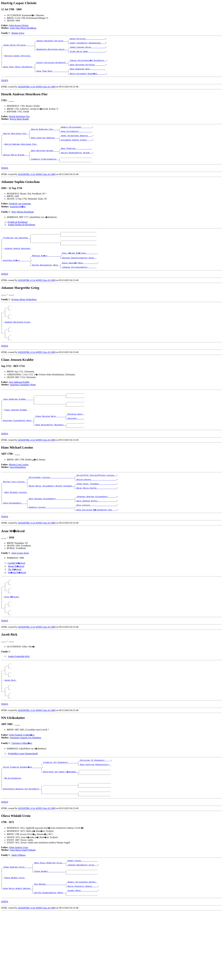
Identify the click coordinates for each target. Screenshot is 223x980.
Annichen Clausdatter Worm (23, 411)
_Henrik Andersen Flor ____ (44, 136)
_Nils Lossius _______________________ (96, 545)
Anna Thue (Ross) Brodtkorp (23, 28)
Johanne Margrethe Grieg (18, 345)
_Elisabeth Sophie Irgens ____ (76, 149)
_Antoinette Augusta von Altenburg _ (22, 848)
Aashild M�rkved (16, 604)
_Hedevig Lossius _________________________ (51, 548)
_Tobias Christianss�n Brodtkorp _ (88, 65)
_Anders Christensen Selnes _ (82, 948)
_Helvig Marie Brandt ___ (16, 167)
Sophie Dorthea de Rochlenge (22, 238)
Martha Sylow (18, 33)
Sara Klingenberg (18, 501)
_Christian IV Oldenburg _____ (95, 815)
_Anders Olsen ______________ (82, 922)
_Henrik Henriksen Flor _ (16, 142)
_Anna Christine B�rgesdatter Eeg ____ (97, 550)
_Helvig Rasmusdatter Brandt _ (76, 165)
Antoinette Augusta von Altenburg (25, 792)
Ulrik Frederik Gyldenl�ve (22, 790)
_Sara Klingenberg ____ (15, 543)
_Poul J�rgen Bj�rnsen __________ (80, 271)
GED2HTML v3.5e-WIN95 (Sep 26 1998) (37, 93)
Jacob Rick (11, 731)
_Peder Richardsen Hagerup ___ (76, 144)
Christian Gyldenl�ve (22, 798)
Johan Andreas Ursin (19, 908)
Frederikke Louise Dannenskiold (23, 808)
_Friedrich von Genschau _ (16, 253)
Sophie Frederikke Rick (19, 704)
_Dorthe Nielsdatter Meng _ (46, 284)
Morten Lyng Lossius (19, 498)
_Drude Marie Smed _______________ (87, 54)
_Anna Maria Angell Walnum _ (17, 955)
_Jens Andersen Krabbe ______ (18, 427)
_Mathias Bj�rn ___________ (46, 273)
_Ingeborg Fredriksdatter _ (44, 172)
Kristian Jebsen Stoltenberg (24, 319)
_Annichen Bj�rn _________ (17, 279)
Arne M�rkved (12, 641)
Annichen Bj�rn (18, 220)
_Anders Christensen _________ (76, 134)
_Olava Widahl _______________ (49, 935)
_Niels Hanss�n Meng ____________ (79, 281)
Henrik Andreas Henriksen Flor (21, 154)
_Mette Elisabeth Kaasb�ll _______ (88, 80)
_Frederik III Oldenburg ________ (60, 818)
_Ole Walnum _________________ (49, 950)
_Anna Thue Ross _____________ (52, 77)
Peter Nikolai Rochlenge (23, 225)
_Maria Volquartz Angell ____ (82, 953)
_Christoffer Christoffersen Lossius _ (96, 509)
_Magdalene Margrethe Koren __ (52, 52)
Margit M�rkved (16, 607)
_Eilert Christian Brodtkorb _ (52, 67)
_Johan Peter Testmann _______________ (96, 520)
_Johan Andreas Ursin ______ (17, 930)
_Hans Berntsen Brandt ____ (44, 162)
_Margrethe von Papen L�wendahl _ (61, 828)
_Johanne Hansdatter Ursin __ (82, 927)
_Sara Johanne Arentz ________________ (96, 540)
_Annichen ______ (75, 450)
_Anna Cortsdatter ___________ (76, 139)
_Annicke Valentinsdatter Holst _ (79, 276)
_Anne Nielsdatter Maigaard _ (50, 458)
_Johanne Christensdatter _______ (79, 286)
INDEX (5, 87)
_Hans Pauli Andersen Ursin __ (49, 925)
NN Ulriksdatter (13, 836)
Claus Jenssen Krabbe (16, 440)
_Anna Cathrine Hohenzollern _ (95, 820)
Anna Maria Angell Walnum (23, 911)
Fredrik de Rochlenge (18, 236)
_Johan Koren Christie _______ (18, 47)
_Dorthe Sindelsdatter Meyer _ (49, 960)
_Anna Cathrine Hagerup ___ (44, 147)
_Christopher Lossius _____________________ (51, 512)
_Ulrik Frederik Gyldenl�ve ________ (22, 823)
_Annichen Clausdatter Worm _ (18, 453)
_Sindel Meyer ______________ (82, 958)
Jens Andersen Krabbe (19, 409)
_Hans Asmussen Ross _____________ (87, 75)
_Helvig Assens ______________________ (96, 514)
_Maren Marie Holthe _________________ (96, 525)
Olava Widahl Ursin (15, 942)
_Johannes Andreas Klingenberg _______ (96, 535)
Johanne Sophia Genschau (18, 266)
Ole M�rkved (15, 610)
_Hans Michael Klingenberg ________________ (51, 537)
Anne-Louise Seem (20, 594)
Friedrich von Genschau (20, 217)
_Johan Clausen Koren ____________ (87, 49)
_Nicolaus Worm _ (75, 445)
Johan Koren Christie (19, 25)
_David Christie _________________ (87, 39)
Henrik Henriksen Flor (19, 123)
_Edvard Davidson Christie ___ (52, 42)
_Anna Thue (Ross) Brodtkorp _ (18, 72)
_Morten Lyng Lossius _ (15, 517)
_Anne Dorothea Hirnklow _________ (87, 70)
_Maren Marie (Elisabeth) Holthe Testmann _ (51, 522)
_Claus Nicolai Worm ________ (50, 448)
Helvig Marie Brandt (19, 125)
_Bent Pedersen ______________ (76, 159)
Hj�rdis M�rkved (17, 613)
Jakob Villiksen (18, 916)
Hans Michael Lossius (16, 530)
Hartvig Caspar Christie (18, 59)
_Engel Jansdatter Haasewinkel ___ (87, 44)
